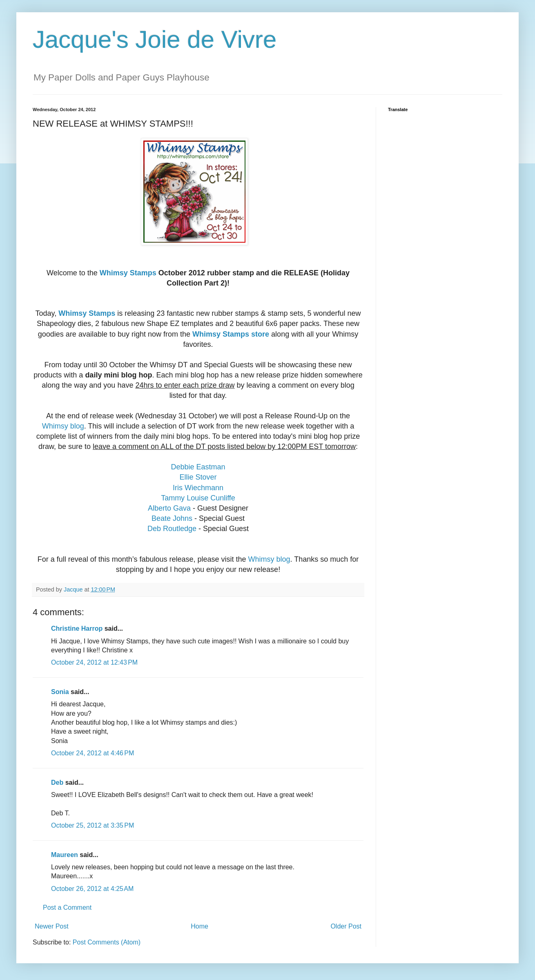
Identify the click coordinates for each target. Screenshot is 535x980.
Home (200, 926)
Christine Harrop (77, 628)
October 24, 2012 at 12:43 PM (94, 662)
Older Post (346, 926)
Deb (57, 782)
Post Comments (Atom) (107, 942)
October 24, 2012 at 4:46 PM (93, 753)
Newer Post (52, 926)
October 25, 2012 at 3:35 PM (93, 825)
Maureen (65, 855)
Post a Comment (67, 907)
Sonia (60, 692)
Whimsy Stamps (128, 273)
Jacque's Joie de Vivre (155, 39)
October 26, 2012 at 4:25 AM (92, 889)
